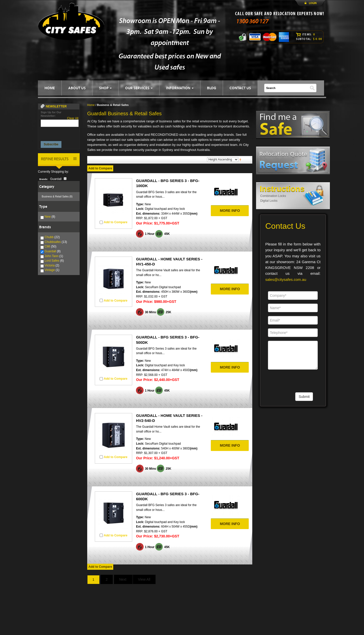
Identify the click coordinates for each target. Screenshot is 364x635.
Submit (304, 397)
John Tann (51, 256)
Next (123, 579)
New (48, 217)
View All (144, 579)
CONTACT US (240, 88)
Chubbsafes (53, 242)
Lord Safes (52, 261)
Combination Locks (273, 196)
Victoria (50, 265)
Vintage (50, 270)
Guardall (50, 251)
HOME (50, 88)
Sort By (201, 159)
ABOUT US (77, 88)
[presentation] (60, 133)
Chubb (49, 237)
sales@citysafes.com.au (286, 279)
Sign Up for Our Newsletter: (51, 114)
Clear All (73, 118)
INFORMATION (180, 88)
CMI (47, 246)
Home (91, 105)
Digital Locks (269, 201)
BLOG (212, 88)
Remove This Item (65, 179)
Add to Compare (100, 168)
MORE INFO (230, 211)
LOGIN (313, 3)
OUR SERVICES (139, 88)
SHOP (105, 88)
